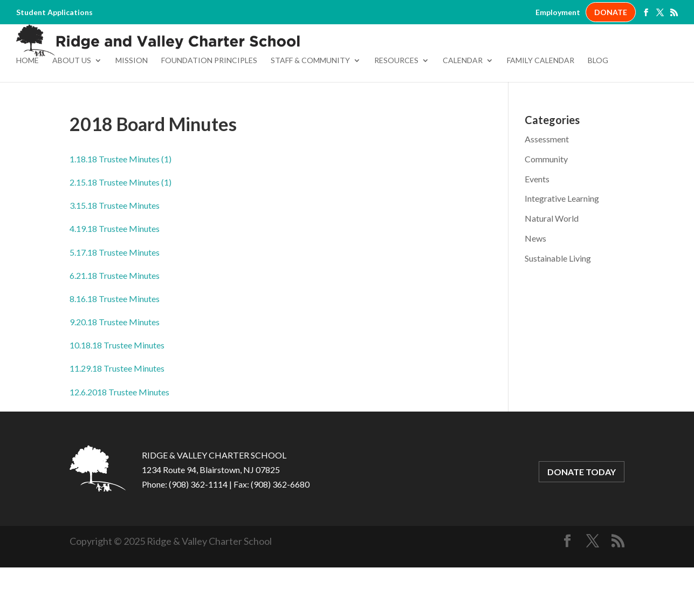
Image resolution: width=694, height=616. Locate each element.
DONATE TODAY (582, 520)
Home (28, 109)
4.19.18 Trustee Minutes (115, 277)
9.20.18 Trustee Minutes (115, 370)
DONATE (611, 12)
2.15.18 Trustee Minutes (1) (121, 231)
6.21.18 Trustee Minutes (115, 324)
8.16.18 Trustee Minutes (115, 347)
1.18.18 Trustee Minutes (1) (121, 207)
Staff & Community (310, 109)
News (535, 287)
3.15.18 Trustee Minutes (115, 254)
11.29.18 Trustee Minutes (117, 417)
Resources (396, 109)
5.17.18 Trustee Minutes (115, 301)
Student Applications (54, 12)
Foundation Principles (209, 109)
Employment (558, 12)
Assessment (547, 187)
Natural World (552, 267)
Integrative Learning (562, 247)
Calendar (463, 109)
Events (537, 227)
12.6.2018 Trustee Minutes (119, 440)
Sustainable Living (558, 307)
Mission (132, 109)
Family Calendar (541, 109)
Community (546, 207)
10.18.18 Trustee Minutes (117, 393)
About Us (72, 109)
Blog (598, 109)
